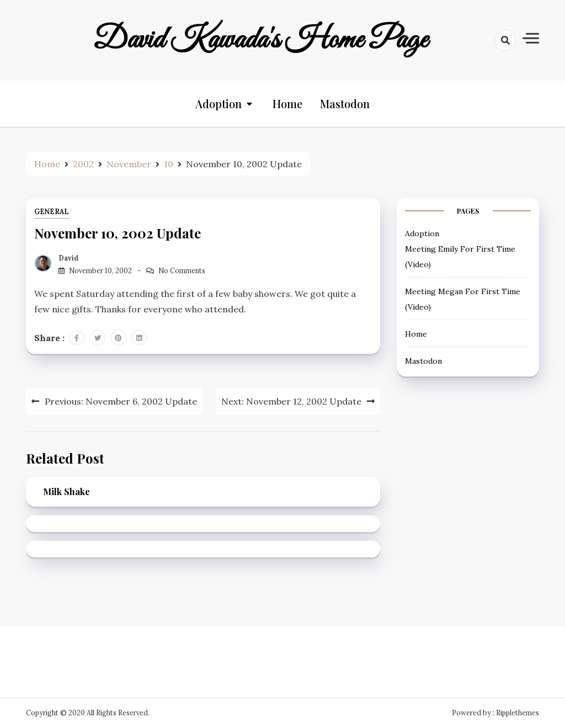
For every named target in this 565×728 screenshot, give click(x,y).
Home (287, 103)
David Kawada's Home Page (260, 40)
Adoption (218, 103)
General (52, 212)
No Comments (182, 271)
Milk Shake (66, 491)
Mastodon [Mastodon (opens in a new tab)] (345, 103)
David (68, 258)
